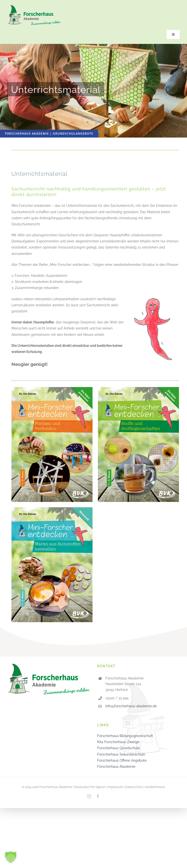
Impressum (115, 787)
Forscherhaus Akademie (116, 767)
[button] (11, 857)
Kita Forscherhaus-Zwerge (118, 742)
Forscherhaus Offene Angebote (122, 760)
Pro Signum (98, 787)
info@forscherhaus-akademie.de (131, 706)
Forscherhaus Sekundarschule (121, 754)
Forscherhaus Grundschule (118, 748)
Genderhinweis (155, 787)
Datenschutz (134, 787)
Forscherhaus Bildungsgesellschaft (125, 736)
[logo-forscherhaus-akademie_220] (34, 7)
